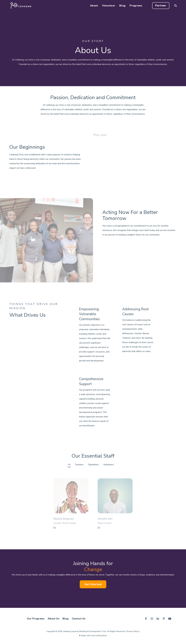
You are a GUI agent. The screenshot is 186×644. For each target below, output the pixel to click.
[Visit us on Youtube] (170, 619)
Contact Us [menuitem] (79, 619)
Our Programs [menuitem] (36, 619)
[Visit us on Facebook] (146, 619)
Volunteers (109, 465)
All (69, 465)
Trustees (79, 465)
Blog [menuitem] (66, 619)
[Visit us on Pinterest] (164, 619)
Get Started (93, 584)
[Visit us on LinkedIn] (158, 619)
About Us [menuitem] (53, 619)
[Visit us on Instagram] (152, 619)
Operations (93, 465)
